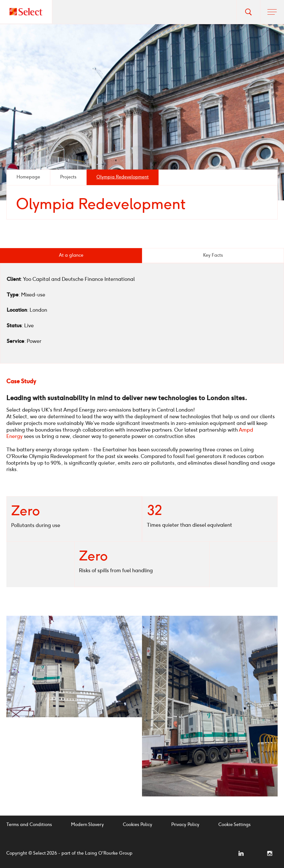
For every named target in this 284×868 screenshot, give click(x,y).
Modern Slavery (87, 825)
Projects (68, 177)
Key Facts (213, 255)
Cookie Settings (234, 825)
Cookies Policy (138, 825)
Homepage (28, 177)
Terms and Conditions (29, 825)
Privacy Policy (185, 825)
